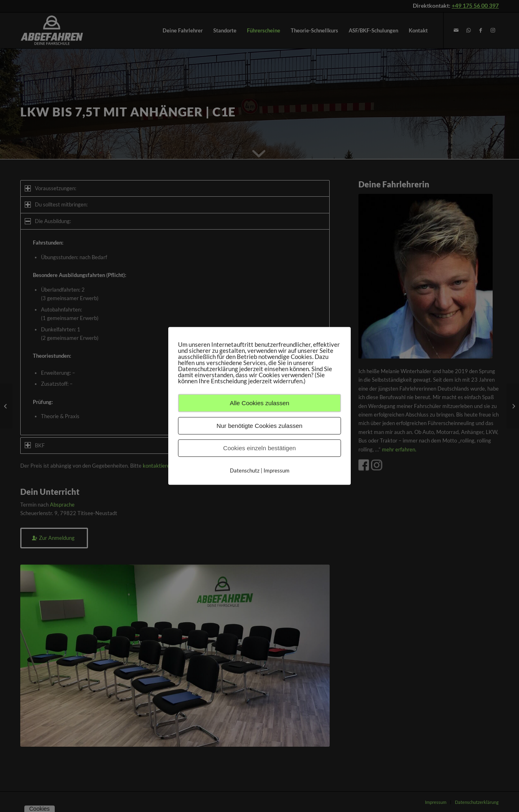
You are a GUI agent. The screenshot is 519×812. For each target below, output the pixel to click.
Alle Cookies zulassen (260, 403)
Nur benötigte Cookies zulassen (259, 426)
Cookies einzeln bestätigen (259, 448)
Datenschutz (245, 470)
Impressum (277, 470)
